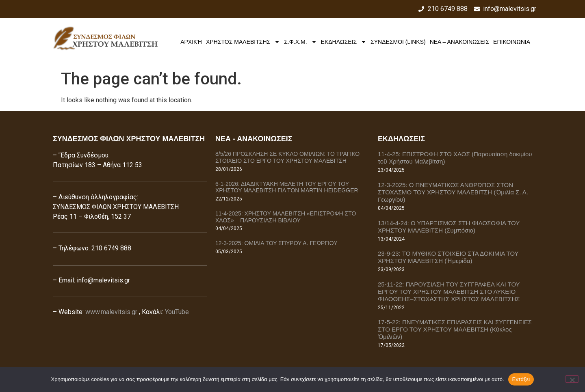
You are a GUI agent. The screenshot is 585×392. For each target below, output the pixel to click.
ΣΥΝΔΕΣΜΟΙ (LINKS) (398, 42)
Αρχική (191, 42)
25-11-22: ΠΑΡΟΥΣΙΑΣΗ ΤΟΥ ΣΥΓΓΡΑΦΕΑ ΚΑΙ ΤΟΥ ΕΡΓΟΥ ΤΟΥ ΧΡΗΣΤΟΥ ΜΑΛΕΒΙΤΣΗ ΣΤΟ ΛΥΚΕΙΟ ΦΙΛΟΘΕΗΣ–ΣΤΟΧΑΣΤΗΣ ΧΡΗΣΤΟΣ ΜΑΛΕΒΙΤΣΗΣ (449, 292)
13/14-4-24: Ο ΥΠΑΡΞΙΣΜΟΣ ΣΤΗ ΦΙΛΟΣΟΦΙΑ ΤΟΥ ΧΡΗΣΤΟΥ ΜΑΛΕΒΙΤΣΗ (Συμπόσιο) (449, 227)
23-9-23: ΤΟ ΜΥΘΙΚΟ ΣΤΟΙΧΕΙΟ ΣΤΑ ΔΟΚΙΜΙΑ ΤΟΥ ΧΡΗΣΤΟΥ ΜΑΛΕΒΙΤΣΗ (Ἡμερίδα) (448, 257)
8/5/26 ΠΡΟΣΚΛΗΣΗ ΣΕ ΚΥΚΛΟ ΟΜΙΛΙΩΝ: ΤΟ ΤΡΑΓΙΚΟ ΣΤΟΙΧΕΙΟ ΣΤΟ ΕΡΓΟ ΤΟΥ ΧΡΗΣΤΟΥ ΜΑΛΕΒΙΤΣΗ (287, 157)
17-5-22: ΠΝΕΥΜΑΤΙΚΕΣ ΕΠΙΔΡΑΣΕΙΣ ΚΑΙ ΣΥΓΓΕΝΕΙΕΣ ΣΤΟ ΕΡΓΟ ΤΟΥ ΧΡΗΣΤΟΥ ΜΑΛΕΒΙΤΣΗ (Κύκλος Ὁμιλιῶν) (455, 329)
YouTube (177, 312)
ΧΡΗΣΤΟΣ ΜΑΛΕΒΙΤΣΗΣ (243, 42)
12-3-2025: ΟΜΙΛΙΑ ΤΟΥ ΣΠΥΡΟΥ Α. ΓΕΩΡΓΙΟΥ (276, 243)
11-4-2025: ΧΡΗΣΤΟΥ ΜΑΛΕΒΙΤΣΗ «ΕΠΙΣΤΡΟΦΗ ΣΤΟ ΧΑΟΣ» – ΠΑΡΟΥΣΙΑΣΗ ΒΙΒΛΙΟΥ (286, 217)
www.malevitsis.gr (111, 312)
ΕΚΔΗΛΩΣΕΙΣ (344, 42)
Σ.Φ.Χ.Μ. (300, 42)
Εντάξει (521, 379)
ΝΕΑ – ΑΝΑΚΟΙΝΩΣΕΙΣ (459, 42)
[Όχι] (572, 379)
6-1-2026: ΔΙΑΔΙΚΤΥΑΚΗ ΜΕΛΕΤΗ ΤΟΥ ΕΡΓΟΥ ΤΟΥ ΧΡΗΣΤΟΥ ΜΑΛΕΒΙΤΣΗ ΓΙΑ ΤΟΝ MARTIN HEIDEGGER (287, 187)
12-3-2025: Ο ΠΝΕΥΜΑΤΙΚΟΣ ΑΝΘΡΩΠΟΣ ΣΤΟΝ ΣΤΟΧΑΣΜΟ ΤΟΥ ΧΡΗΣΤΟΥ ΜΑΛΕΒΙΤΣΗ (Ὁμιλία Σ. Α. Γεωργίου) (453, 192)
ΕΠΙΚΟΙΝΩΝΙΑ (512, 42)
